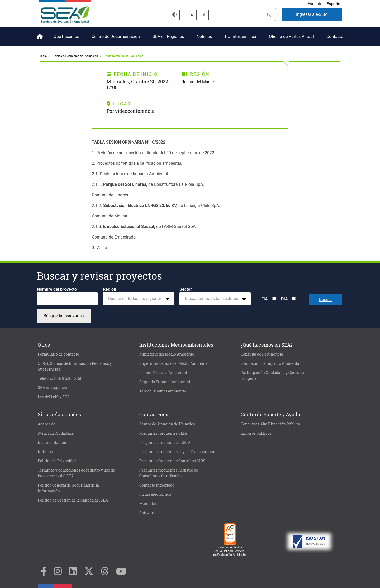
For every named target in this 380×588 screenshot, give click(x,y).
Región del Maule (198, 82)
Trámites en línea (240, 37)
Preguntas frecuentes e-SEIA (165, 443)
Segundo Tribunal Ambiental (165, 382)
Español (334, 4)
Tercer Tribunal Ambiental (163, 391)
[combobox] (139, 299)
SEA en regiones (52, 388)
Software (147, 513)
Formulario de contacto (58, 354)
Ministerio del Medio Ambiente (167, 354)
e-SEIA (312, 14)
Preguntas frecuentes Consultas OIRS (172, 461)
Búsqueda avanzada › (64, 316)
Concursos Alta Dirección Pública (270, 424)
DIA (284, 299)
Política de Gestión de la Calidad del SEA (73, 500)
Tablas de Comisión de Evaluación (76, 56)
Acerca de (47, 424)
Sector (186, 289)
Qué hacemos (66, 37)
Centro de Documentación (116, 37)
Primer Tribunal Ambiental (163, 373)
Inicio (39, 35)
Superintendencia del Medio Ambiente (174, 363)
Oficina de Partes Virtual (291, 37)
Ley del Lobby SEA (54, 397)
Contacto (335, 37)
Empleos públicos (256, 433)
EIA (265, 299)
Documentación (52, 443)
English (314, 4)
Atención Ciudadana (56, 433)
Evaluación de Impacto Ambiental (270, 363)
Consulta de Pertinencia (262, 354)
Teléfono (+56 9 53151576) (59, 378)
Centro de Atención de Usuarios (167, 424)
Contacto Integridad (157, 485)
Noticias (204, 37)
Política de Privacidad (57, 461)
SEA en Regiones (168, 37)
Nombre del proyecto (57, 289)
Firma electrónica (155, 494)
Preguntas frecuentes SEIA (163, 433)
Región (110, 289)
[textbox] (136, 299)
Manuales (148, 504)
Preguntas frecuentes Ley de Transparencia (178, 452)
